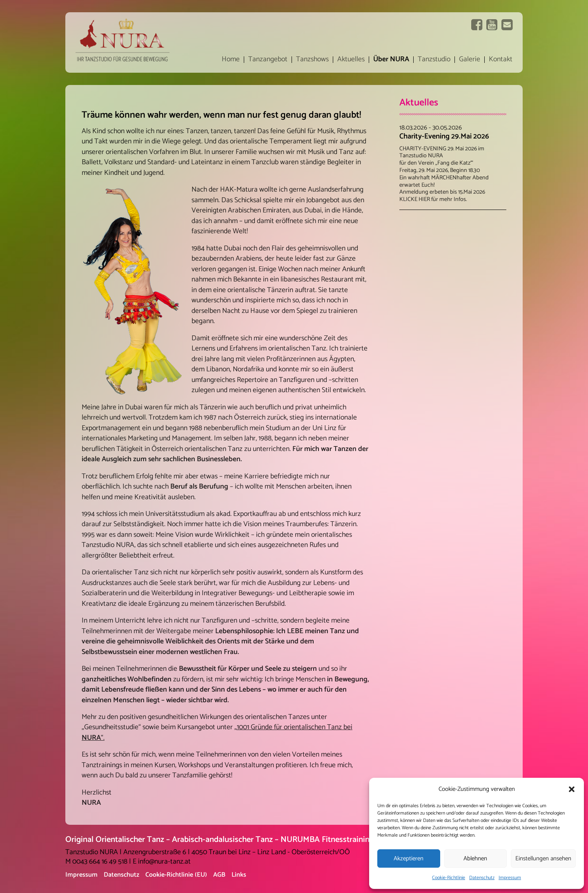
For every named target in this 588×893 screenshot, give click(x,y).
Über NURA (391, 60)
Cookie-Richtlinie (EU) (176, 875)
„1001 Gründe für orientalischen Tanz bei (293, 727)
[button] (572, 789)
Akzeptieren (409, 858)
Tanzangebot (268, 60)
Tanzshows (312, 60)
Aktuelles (351, 60)
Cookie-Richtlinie (449, 878)
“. (103, 738)
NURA (91, 738)
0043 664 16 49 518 (100, 862)
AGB (219, 875)
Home (231, 60)
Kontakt (501, 60)
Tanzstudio (434, 60)
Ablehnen (475, 858)
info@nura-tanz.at (164, 862)
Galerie (470, 60)
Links (239, 875)
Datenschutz (482, 878)
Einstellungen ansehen (543, 858)
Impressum (510, 878)
